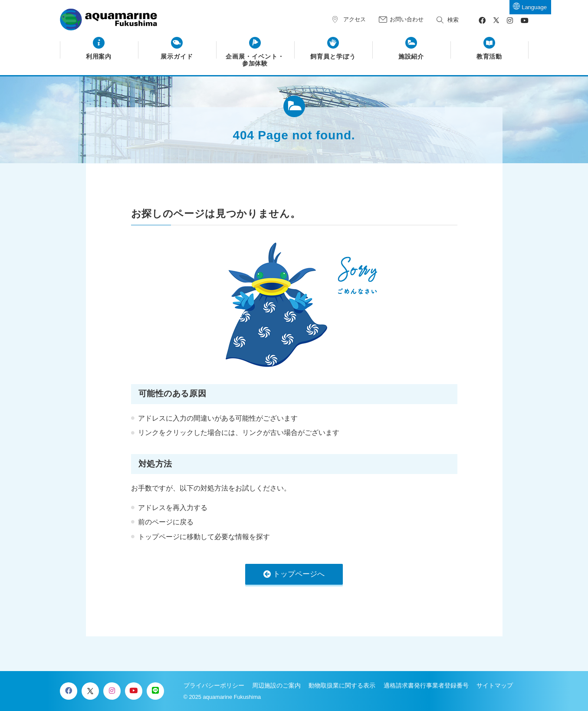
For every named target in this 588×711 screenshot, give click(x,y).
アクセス (355, 19)
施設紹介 (411, 57)
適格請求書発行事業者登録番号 (426, 685)
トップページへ (299, 574)
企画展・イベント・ (255, 60)
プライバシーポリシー (214, 685)
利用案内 (99, 57)
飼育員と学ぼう (333, 57)
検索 (453, 20)
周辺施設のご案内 (276, 685)
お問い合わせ (407, 19)
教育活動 (489, 57)
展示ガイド (177, 57)
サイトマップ (495, 685)
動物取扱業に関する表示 (342, 685)
